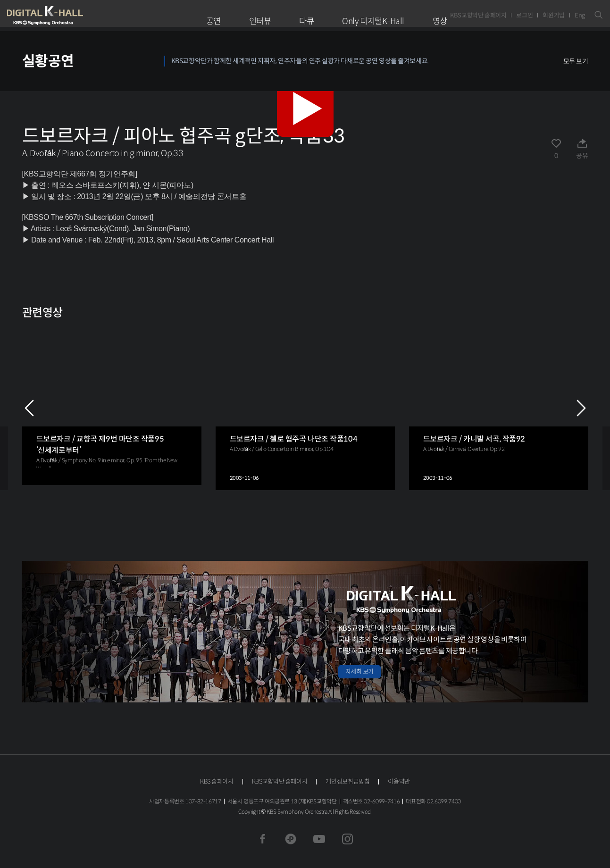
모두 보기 (576, 61)
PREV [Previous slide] (29, 408)
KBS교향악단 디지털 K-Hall (67, 16)
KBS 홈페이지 (217, 781)
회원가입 (554, 15)
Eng (580, 15)
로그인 (524, 15)
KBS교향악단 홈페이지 (478, 15)
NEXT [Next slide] (581, 408)
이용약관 (399, 781)
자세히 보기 (359, 672)
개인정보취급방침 (347, 781)
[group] (112, 405)
